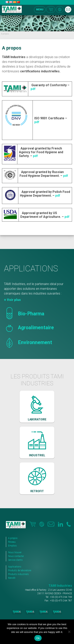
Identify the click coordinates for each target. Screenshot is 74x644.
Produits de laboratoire (20, 570)
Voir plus (14, 300)
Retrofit (12, 578)
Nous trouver (15, 552)
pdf (33, 89)
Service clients (15, 560)
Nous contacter (16, 556)
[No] (69, 632)
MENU (40, 10)
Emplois (12, 546)
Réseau (12, 542)
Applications (15, 567)
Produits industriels (18, 574)
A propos (13, 538)
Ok (38, 638)
